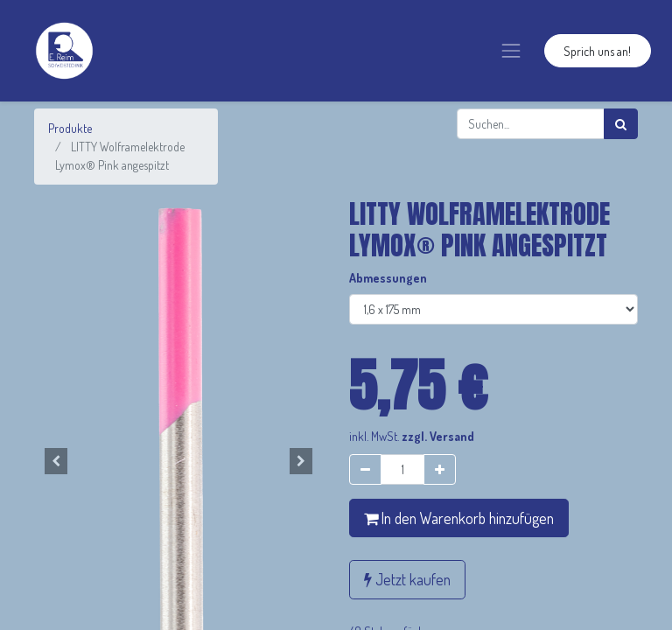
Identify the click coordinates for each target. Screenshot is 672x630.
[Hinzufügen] (440, 469)
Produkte (70, 128)
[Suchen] (621, 124)
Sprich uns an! (597, 51)
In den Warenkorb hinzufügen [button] (459, 518)
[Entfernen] (365, 469)
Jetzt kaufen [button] (407, 579)
